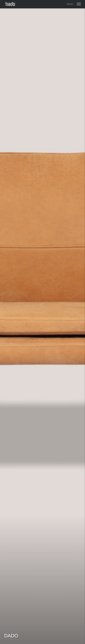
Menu (74, 4)
